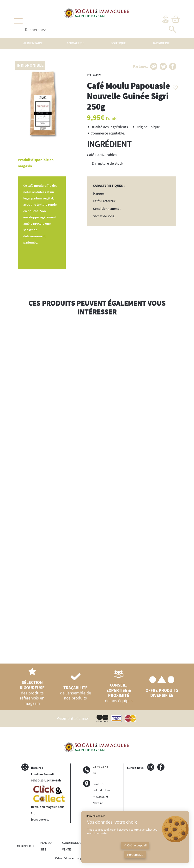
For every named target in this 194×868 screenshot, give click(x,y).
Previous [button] (18, 487)
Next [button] (176, 491)
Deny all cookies (96, 816)
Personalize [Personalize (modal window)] (135, 855)
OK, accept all (135, 845)
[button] (174, 86)
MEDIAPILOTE (26, 846)
